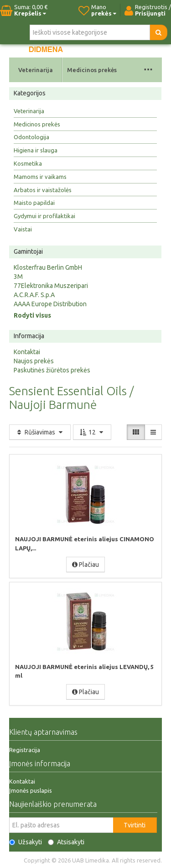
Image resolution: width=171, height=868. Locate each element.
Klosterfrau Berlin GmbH (48, 267)
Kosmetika (28, 163)
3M (18, 277)
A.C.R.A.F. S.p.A (34, 295)
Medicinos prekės (92, 70)
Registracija (25, 750)
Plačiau (85, 565)
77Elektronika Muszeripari (51, 286)
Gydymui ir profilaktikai (44, 216)
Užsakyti (26, 842)
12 (92, 432)
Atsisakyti (66, 842)
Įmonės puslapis (31, 790)
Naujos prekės (34, 361)
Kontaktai (27, 352)
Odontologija (31, 137)
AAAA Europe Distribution (50, 304)
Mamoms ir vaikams (40, 177)
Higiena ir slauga (36, 150)
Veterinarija (36, 70)
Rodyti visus (32, 315)
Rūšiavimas (40, 432)
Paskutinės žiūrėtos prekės (52, 370)
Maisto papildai (34, 203)
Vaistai (23, 229)
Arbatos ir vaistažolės (43, 190)
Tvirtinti (135, 825)
